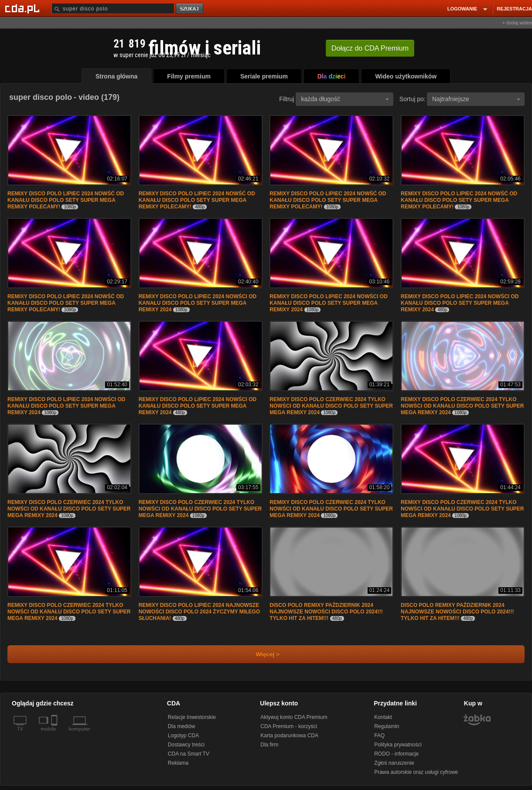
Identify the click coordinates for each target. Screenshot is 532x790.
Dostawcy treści (186, 745)
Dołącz (370, 48)
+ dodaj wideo (517, 23)
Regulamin (387, 726)
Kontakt (383, 717)
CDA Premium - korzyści (289, 726)
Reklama (178, 763)
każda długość (345, 99)
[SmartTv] (55, 734)
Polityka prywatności (398, 745)
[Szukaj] (113, 9)
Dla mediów (182, 726)
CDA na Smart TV (189, 754)
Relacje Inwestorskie (192, 717)
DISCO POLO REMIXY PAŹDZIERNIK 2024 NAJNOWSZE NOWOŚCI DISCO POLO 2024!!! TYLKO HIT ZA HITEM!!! (326, 612)
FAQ (379, 736)
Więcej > (260, 654)
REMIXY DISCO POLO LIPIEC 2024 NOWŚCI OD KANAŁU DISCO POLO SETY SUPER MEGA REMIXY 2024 (198, 303)
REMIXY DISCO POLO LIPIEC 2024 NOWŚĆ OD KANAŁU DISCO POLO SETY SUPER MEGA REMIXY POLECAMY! (66, 200)
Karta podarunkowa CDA (289, 736)
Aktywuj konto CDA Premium (294, 717)
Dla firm (269, 745)
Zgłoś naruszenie (394, 763)
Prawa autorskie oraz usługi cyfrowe (416, 772)
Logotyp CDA (183, 736)
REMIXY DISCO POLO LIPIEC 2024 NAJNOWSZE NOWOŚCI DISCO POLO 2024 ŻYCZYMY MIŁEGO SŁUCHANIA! (199, 612)
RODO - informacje (396, 754)
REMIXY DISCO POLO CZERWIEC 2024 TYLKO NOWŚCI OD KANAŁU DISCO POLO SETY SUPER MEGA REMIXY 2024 (331, 406)
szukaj (190, 9)
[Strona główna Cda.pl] (24, 8)
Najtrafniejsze (476, 99)
